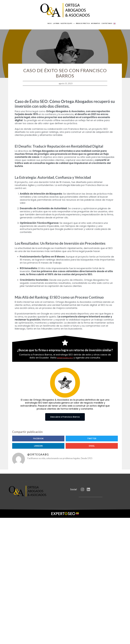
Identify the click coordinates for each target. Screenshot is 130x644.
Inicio (50, 23)
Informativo (96, 23)
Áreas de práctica (83, 23)
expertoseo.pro (65, 358)
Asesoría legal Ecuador (27, 482)
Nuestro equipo (68, 24)
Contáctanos (107, 23)
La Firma (56, 23)
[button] (38, 439)
